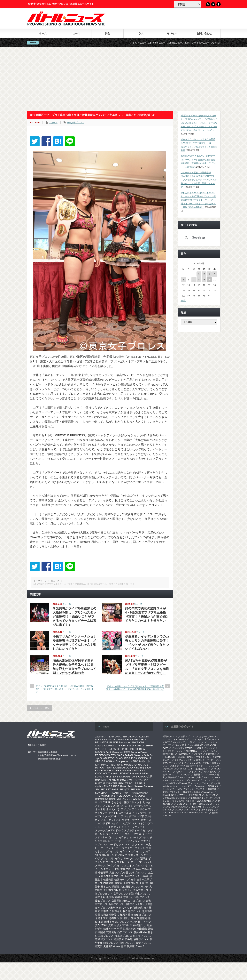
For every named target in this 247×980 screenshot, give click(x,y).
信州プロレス (195, 795)
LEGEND (124, 773)
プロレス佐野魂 (139, 859)
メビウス (198, 754)
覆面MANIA (140, 932)
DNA (109, 752)
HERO (134, 761)
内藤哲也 (108, 883)
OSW (123, 780)
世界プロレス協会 (131, 869)
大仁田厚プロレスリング (134, 887)
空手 (120, 929)
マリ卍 (134, 862)
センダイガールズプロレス (195, 780)
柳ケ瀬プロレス (132, 911)
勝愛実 (118, 883)
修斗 (133, 880)
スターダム (186, 786)
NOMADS (125, 777)
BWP (135, 742)
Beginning (200, 786)
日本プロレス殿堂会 (107, 908)
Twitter (213, 4)
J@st (120, 765)
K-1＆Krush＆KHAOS (176, 813)
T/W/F (126, 793)
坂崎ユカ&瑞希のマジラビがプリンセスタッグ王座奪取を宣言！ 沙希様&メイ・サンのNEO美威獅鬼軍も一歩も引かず (135, 688)
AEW (124, 737)
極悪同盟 (125, 915)
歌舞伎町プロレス (141, 915)
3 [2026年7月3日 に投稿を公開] (209, 274)
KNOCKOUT (103, 773)
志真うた (128, 897)
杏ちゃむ (124, 908)
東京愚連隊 (136, 908)
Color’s (99, 746)
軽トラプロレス (142, 936)
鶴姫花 (131, 946)
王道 (101, 922)
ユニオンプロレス (134, 866)
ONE (134, 777)
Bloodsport (125, 742)
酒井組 (129, 939)
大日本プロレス (112, 890)
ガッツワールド (208, 751)
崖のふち (100, 897)
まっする (100, 809)
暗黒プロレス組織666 (193, 745)
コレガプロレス (128, 823)
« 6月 (183, 301)
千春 (142, 883)
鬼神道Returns (112, 946)
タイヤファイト (115, 834)
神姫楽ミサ (139, 925)
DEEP (120, 749)
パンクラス (210, 795)
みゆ (109, 809)
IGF (97, 765)
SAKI (130, 786)
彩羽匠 (119, 897)
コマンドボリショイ (107, 823)
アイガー (126, 809)
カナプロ (146, 820)
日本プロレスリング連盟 (139, 904)
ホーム (43, 33)
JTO (140, 765)
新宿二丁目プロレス (134, 901)
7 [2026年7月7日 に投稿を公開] (194, 280)
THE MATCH (103, 796)
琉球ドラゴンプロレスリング (121, 922)
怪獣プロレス (142, 897)
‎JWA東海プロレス (206, 801)
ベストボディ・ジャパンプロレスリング (182, 739)
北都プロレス (131, 883)
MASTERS (112, 777)
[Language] (187, 4)
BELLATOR (102, 742)
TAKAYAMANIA (139, 793)
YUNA (107, 802)
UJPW (142, 796)
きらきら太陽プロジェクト (127, 802)
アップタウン (140, 813)
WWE (182, 795)
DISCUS (100, 752)
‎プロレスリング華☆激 (183, 801)
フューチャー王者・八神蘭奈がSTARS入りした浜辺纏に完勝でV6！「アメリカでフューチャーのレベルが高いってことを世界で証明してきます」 (199, 180)
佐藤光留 (108, 880)
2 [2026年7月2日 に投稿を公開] (204, 274)
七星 (117, 869)
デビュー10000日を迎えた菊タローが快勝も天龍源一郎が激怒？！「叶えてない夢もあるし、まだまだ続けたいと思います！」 (65, 689)
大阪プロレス (141, 890)
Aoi (110, 739)
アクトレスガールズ (120, 813)
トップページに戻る (39, 708)
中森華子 (103, 873)
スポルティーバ (133, 830)
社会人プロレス (123, 925)
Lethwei (135, 773)
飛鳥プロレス (127, 943)
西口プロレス (125, 932)
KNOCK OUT (140, 771)
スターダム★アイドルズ (109, 830)
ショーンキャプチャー (137, 827)
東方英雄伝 (211, 754)
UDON (127, 796)
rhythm (99, 786)
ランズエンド (106, 869)
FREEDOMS (103, 755)
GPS (98, 761)
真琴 (111, 925)
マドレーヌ (123, 862)
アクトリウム (140, 809)
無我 (134, 918)
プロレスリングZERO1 (183, 748)
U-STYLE (116, 796)
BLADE (114, 742)
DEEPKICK (131, 749)
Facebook (219, 4)
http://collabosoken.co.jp (49, 759)
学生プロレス (142, 894)
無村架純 (142, 918)
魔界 (123, 946)
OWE (130, 780)
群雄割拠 (100, 932)
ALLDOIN (143, 737)
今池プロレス (132, 876)
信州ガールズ (122, 880)
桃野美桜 (114, 915)
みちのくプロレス (208, 736)
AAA (118, 737)
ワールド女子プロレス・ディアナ (188, 789)
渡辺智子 (125, 918)
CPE (118, 746)
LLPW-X (100, 777)
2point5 (99, 737)
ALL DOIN (101, 739)
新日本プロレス (170, 736)
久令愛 (124, 873)
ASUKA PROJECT (136, 739)
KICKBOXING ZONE (107, 771)
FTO (113, 755)
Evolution (118, 752)
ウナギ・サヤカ (131, 820)
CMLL (143, 742)
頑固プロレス (111, 943)
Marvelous (208, 792)
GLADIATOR (107, 758)
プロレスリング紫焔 (199, 763)
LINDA (144, 773)
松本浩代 (106, 911)
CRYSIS (126, 746)
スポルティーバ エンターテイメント (188, 766)
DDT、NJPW (108, 749)
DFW (142, 749)
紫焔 (150, 929)
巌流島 (110, 897)
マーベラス (146, 862)
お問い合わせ (204, 33)
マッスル (111, 862)
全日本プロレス (188, 736)
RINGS (108, 786)
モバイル (172, 33)
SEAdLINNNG (169, 795)
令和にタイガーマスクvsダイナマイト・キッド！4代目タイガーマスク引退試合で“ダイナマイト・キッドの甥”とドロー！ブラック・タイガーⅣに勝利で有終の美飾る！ (198, 200)
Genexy (138, 755)
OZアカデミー (143, 780)
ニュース (75, 33)
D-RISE (136, 746)
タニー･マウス (133, 834)
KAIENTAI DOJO (123, 768)
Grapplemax (123, 761)
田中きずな (145, 922)
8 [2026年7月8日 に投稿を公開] (199, 280)
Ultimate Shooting (105, 799)
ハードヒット (116, 844)
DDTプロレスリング (175, 742)
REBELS (140, 783)
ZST (186, 810)
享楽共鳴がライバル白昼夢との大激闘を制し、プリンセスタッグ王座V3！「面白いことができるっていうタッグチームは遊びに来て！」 (74, 617)
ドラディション (131, 841)
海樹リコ (114, 918)
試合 (107, 33)
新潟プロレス (116, 904)
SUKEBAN (101, 793)
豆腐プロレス (106, 936)
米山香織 (142, 929)
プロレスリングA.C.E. (119, 851)
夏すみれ (106, 887)
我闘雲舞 (116, 901)
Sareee (138, 786)
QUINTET (112, 783)
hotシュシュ (146, 761)
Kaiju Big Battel (143, 768)
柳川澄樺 (147, 911)
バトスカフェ (132, 844)
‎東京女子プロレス (171, 792)
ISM (113, 765)
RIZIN (168, 815)
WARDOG (139, 799)
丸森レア (114, 873)
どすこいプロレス (105, 806)
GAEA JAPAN (125, 755)
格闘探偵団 (101, 915)
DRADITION (169, 754)
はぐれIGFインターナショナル (134, 806)
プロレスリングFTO (186, 804)
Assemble (118, 739)
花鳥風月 (111, 932)
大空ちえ (127, 890)
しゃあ (147, 802)
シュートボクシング (112, 827)
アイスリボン (208, 783)
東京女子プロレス (75, 123)
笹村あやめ (129, 929)
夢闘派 (116, 887)
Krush (114, 773)
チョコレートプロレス (136, 837)
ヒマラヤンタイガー (110, 848)
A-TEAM (109, 737)
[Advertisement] (124, 79)
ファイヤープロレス (133, 848)
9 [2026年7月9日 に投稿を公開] (204, 280)
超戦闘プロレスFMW (204, 775)
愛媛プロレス (103, 901)
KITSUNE (126, 771)
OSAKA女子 (145, 777)
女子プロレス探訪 (124, 894)
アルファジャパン (111, 820)
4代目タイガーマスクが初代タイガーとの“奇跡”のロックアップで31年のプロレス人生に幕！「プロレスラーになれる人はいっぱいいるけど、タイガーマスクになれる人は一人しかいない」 (199, 123)
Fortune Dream (140, 752)
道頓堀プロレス (104, 939)
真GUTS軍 (101, 925)
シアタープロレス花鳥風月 (205, 772)
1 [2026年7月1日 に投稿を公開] (199, 274)
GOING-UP (145, 758)
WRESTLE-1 (186, 769)
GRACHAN (108, 761)
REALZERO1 (126, 783)
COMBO (109, 746)
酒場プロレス (141, 939)
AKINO (132, 737)
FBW (127, 752)
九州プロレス (137, 873)
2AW (177, 745)
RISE (116, 786)
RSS (208, 4)
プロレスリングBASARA (113, 855)
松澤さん (117, 911)
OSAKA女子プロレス (107, 780)
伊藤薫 (145, 876)
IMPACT (105, 765)
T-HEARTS (115, 793)
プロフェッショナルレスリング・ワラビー (195, 760)
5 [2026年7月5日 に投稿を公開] (183, 280)
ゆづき (116, 809)
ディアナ (116, 841)
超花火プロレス (123, 936)
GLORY (205, 813)
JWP (109, 768)
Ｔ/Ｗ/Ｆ (140, 946)
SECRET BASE (109, 789)
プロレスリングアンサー (115, 859)
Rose (123, 786)
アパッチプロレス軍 (132, 816)
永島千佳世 (101, 918)
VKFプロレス (124, 799)
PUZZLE (100, 783)
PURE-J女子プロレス (199, 777)
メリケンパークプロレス (109, 866)
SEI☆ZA (124, 789)
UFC (134, 796)
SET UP (135, 789)
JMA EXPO (130, 765)
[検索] (198, 238)
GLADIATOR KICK (126, 758)
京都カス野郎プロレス (111, 876)
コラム (140, 33)
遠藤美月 (119, 939)
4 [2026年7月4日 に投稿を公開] (214, 274)
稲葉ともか (110, 929)
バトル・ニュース (120, 958)
